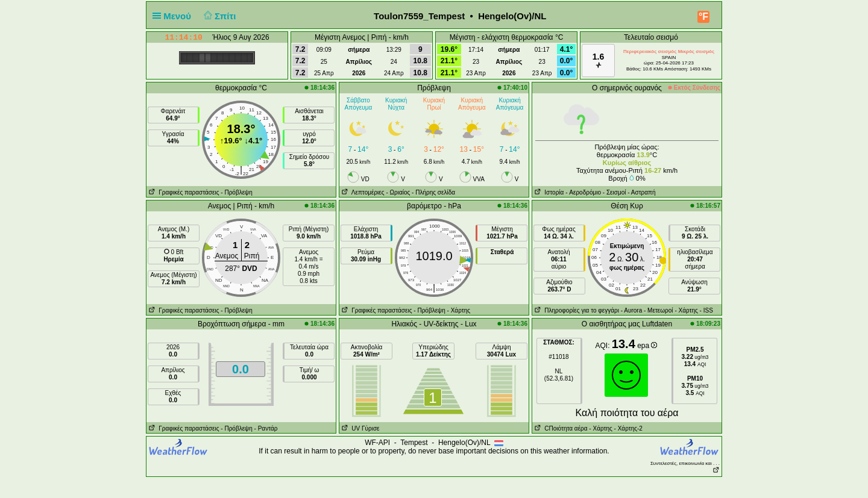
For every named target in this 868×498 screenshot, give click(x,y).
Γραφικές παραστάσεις (183, 192)
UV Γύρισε (360, 428)
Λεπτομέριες (362, 192)
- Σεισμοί (615, 192)
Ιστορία (548, 192)
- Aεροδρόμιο (583, 192)
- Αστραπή (641, 192)
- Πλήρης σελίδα (433, 192)
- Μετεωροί (659, 310)
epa (647, 346)
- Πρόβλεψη (236, 192)
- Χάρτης (459, 310)
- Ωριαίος (398, 192)
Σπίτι (218, 16)
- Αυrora (631, 310)
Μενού (174, 16)
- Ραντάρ (266, 428)
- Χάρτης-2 (627, 428)
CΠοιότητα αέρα (560, 428)
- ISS (706, 310)
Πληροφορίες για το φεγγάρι (576, 310)
